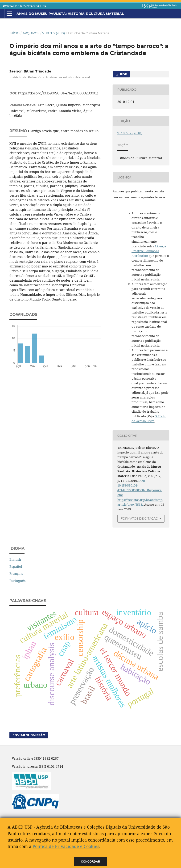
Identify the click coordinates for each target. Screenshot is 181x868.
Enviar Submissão (29, 735)
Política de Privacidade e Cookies (66, 846)
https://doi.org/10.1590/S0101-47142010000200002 (58, 93)
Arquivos (31, 33)
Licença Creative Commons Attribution (149, 251)
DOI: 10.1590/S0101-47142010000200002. (132, 485)
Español (16, 566)
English (15, 559)
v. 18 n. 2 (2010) (53, 33)
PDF (123, 74)
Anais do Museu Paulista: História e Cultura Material (70, 14)
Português (17, 581)
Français (16, 574)
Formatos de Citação (139, 518)
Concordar (91, 862)
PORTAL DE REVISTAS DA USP (25, 6)
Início (14, 33)
